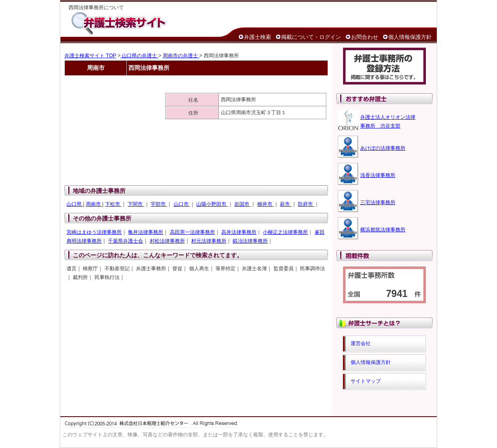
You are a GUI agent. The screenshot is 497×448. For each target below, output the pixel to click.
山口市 (182, 204)
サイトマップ (366, 381)
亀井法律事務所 (146, 232)
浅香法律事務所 (378, 175)
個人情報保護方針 (410, 37)
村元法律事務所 (209, 241)
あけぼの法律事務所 (383, 148)
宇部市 (159, 204)
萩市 (286, 204)
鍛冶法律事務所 (250, 241)
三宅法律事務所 (378, 202)
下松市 (113, 204)
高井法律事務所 (239, 232)
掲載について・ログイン (311, 37)
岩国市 (242, 204)
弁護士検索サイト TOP (90, 56)
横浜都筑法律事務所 (383, 230)
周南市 (94, 204)
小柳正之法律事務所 (285, 232)
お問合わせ (365, 37)
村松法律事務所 (167, 241)
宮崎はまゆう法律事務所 (94, 232)
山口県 (75, 204)
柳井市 (265, 204)
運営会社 (361, 343)
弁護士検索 (257, 37)
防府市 (306, 204)
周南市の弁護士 (181, 56)
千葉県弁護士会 (126, 241)
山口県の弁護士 (140, 56)
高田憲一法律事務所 (192, 232)
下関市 (136, 204)
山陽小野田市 (212, 204)
